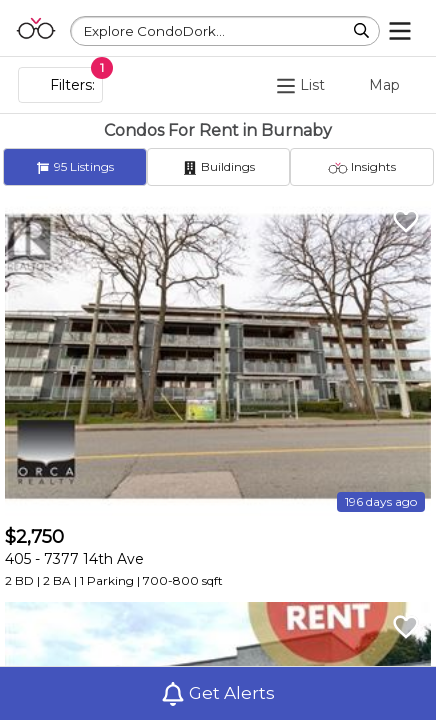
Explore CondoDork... (154, 31)
